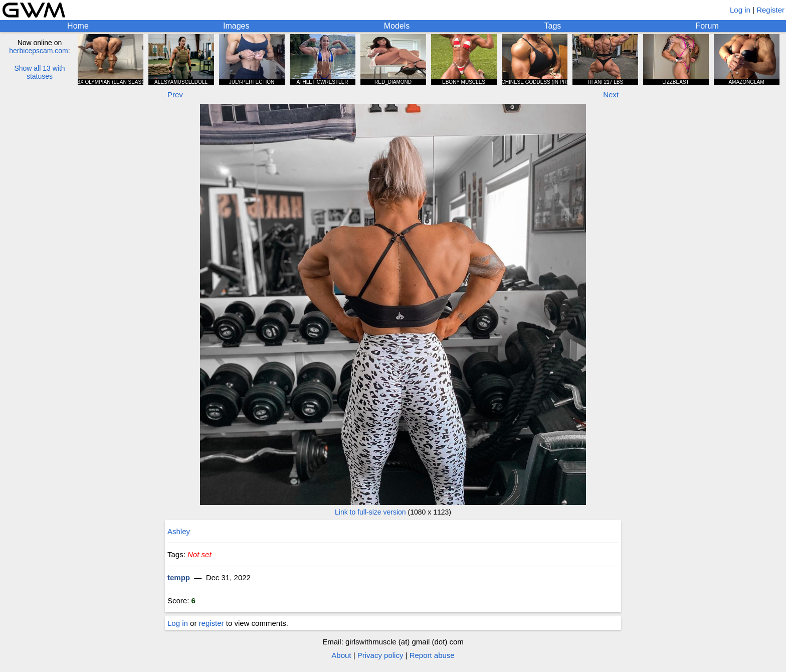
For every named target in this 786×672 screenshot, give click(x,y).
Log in (740, 10)
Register (770, 10)
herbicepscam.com (39, 51)
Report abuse (432, 655)
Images (236, 26)
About (341, 655)
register (212, 623)
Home (78, 26)
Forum (707, 26)
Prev (175, 95)
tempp (179, 577)
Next (611, 95)
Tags (553, 26)
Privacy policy (380, 655)
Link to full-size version (370, 512)
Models (397, 26)
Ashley (179, 531)
